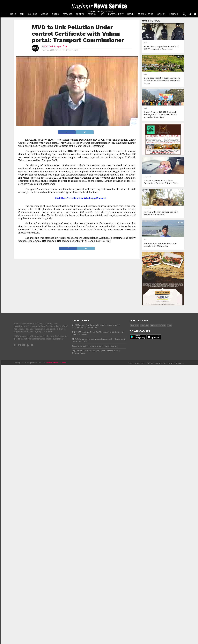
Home (13, 14)
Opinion (161, 14)
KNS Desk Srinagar (53, 46)
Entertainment (116, 14)
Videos (150, 363)
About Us (140, 363)
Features (67, 14)
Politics (174, 14)
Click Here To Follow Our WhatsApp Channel (80, 198)
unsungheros (146, 14)
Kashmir (134, 325)
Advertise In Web (176, 363)
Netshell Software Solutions (56, 363)
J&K (22, 14)
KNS (170, 325)
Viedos (45, 14)
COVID (163, 325)
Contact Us (161, 363)
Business (32, 14)
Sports (80, 14)
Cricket (154, 325)
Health (131, 14)
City (102, 14)
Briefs (55, 14)
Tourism (92, 14)
